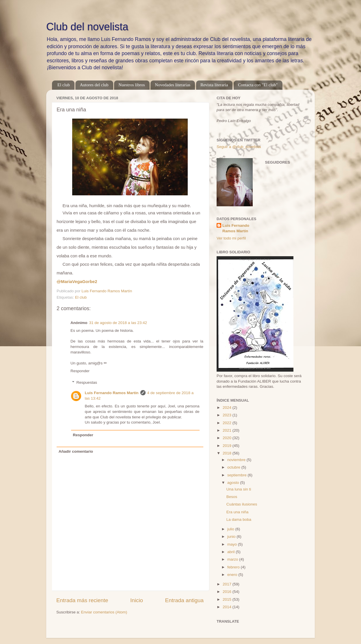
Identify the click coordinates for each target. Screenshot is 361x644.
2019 (228, 446)
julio (231, 529)
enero (233, 575)
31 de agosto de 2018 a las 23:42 (118, 323)
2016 (228, 592)
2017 (228, 584)
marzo (233, 559)
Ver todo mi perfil (231, 238)
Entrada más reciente (82, 600)
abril (231, 552)
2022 (228, 423)
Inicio (137, 600)
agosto (234, 483)
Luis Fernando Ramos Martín (112, 393)
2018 (228, 453)
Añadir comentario (76, 451)
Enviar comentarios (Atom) (104, 612)
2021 (228, 430)
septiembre (238, 475)
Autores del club (94, 85)
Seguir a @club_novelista (239, 147)
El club (64, 85)
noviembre (237, 460)
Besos (232, 497)
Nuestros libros (132, 85)
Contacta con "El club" (258, 85)
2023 (228, 415)
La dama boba (239, 519)
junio (232, 537)
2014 (228, 607)
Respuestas (87, 382)
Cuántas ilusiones (242, 504)
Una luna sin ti (239, 489)
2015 (228, 599)
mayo (233, 544)
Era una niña (238, 512)
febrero (234, 567)
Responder (80, 371)
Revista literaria (214, 85)
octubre (234, 467)
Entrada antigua (184, 600)
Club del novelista (87, 27)
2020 (228, 438)
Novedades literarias (173, 85)
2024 (228, 408)
